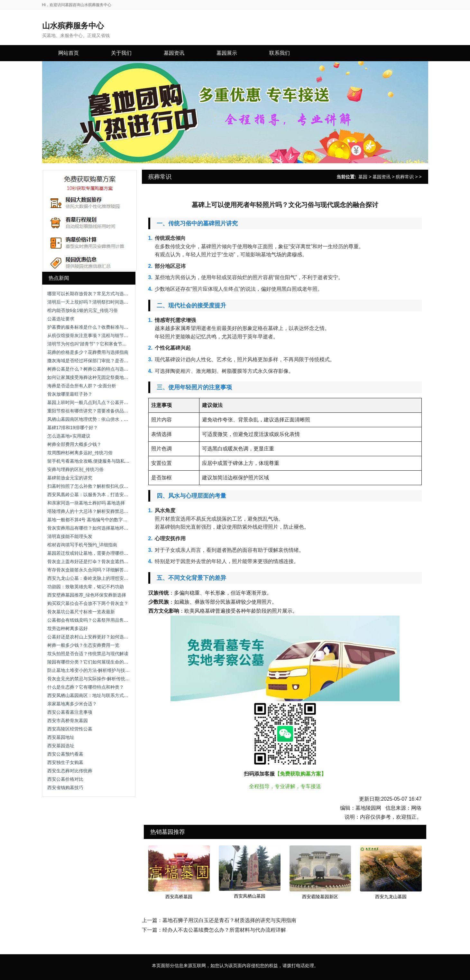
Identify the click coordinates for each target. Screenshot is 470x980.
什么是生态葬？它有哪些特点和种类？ (86, 687)
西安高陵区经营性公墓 (70, 729)
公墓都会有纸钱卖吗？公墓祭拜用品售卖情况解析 (97, 620)
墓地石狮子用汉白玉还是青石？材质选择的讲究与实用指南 (229, 920)
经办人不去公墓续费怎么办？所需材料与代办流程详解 (224, 930)
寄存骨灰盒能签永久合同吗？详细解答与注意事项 (97, 570)
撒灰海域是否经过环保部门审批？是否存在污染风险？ (101, 361)
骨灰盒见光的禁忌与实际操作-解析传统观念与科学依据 (102, 679)
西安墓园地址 (61, 737)
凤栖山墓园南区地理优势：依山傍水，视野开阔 (95, 419)
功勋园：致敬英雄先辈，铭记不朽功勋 (86, 587)
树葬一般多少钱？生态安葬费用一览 (83, 645)
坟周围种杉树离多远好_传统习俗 (80, 453)
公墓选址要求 (61, 319)
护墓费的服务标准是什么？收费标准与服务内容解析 (99, 327)
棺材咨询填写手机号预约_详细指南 (82, 545)
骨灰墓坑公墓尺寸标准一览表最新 (81, 612)
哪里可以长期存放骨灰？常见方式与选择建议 (92, 294)
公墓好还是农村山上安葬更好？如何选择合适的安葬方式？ (106, 637)
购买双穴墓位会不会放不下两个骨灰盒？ (88, 603)
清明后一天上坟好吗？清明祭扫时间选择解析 (92, 302)
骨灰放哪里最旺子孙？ (70, 394)
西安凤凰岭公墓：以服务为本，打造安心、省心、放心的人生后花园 (115, 495)
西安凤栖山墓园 (250, 896)
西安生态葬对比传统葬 (70, 771)
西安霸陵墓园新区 (320, 897)
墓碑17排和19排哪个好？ (73, 428)
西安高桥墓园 (179, 897)
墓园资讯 (382, 177)
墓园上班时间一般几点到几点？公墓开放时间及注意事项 (104, 402)
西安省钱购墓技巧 (65, 787)
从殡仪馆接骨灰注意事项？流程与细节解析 (90, 335)
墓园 (363, 177)
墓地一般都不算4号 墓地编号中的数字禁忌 (90, 520)
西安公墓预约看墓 (65, 754)
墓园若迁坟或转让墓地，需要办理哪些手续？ (92, 553)
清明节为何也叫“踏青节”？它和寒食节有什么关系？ (98, 344)
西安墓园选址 (61, 746)
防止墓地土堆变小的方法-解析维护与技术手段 (93, 670)
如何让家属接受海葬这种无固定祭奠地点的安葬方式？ (101, 377)
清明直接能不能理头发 (70, 536)
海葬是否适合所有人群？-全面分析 (82, 386)
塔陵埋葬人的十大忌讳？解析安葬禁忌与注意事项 (97, 511)
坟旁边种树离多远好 (68, 628)
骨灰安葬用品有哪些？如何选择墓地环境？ (90, 528)
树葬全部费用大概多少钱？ (74, 444)
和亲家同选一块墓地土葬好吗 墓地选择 (86, 503)
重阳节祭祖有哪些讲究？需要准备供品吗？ (90, 411)
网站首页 (69, 53)
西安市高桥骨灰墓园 (68, 721)
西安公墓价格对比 (65, 779)
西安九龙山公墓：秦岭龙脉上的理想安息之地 (92, 578)
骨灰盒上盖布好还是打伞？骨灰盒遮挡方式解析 (95, 561)
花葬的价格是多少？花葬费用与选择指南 (88, 352)
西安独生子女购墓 (65, 762)
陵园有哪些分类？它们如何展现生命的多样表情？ (97, 662)
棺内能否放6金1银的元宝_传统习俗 (83, 310)
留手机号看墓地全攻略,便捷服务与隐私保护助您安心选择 (104, 461)
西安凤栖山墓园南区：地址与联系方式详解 (90, 695)
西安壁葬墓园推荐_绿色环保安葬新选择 (87, 595)
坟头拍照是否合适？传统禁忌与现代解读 (88, 654)
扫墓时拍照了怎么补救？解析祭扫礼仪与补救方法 (97, 486)
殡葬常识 (405, 177)
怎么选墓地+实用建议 (69, 436)
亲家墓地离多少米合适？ (72, 704)
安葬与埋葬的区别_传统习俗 (76, 469)
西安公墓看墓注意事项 (70, 712)
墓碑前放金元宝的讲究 (70, 478)
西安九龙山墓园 (391, 897)
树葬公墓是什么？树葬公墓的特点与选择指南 (92, 369)
